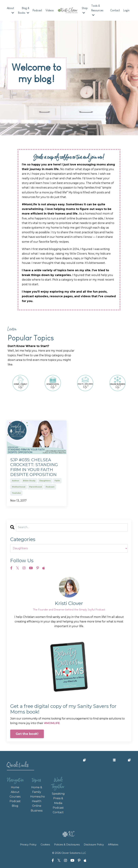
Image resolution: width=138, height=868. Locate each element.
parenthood (35, 487)
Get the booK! (27, 734)
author (16, 481)
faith (57, 481)
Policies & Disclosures (67, 845)
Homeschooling (37, 797)
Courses (15, 797)
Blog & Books (24, 10)
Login (126, 10)
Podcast (38, 10)
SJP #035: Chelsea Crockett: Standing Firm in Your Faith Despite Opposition (34, 467)
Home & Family (37, 790)
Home (15, 787)
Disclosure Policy (94, 845)
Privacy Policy (29, 845)
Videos (50, 10)
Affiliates (113, 845)
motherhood (19, 487)
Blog (15, 806)
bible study (29, 481)
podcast (50, 487)
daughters (45, 481)
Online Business (37, 808)
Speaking (58, 794)
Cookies (45, 845)
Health (37, 802)
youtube (16, 493)
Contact (115, 10)
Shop (85, 10)
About (10, 10)
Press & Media (58, 801)
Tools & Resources (97, 10)
